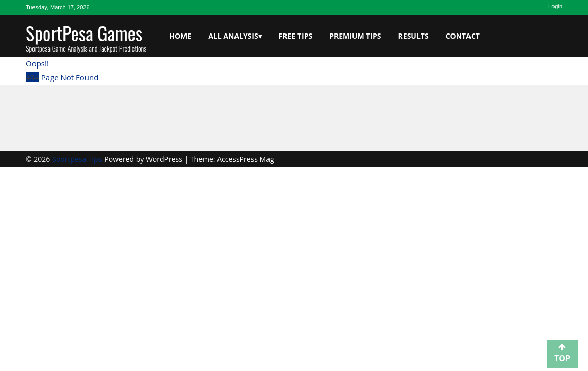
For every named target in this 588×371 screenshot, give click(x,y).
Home (180, 36)
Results (414, 36)
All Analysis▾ (235, 36)
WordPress (165, 159)
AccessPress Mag (245, 159)
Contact (463, 36)
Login (555, 6)
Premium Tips (355, 36)
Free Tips (296, 36)
